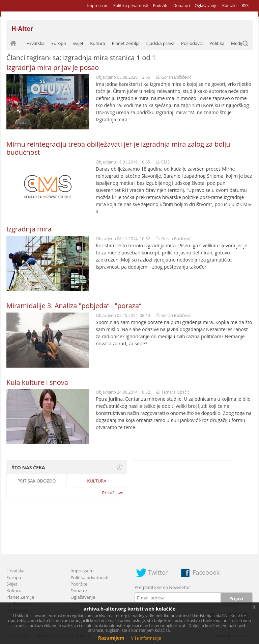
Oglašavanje (206, 6)
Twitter (158, 572)
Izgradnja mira (29, 229)
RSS (245, 6)
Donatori (182, 6)
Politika (217, 43)
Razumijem (111, 638)
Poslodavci (192, 43)
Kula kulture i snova (37, 382)
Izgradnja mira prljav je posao (53, 67)
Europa (59, 43)
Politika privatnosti (131, 6)
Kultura (97, 43)
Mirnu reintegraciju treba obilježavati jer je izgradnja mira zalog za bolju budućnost (118, 148)
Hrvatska (36, 43)
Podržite (161, 6)
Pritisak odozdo (37, 481)
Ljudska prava (160, 43)
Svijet (78, 43)
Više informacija (146, 638)
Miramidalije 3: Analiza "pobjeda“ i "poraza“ (74, 306)
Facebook (206, 572)
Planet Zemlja (125, 43)
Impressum (98, 6)
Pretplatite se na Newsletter (163, 587)
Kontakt (229, 6)
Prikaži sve (112, 493)
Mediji (237, 43)
